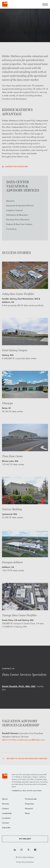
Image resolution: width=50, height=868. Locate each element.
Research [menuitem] (29, 809)
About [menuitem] (5, 799)
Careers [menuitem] (5, 809)
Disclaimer (30, 862)
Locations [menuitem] (6, 818)
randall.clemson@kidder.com (31, 740)
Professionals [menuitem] (31, 799)
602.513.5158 (9, 740)
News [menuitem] (27, 813)
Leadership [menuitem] (7, 813)
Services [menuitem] (6, 804)
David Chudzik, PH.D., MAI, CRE (19, 686)
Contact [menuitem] (6, 823)
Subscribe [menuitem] (6, 828)
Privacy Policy (21, 862)
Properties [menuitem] (30, 804)
